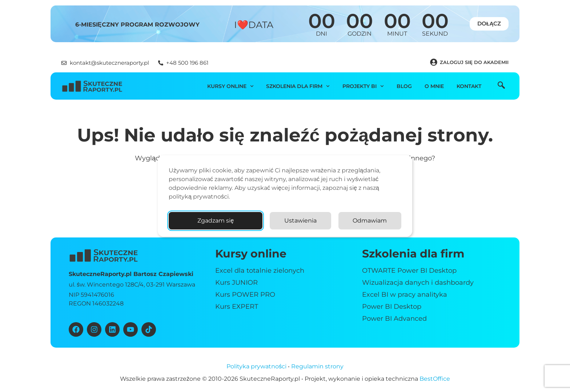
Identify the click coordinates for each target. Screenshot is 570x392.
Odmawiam (370, 221)
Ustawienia (300, 221)
